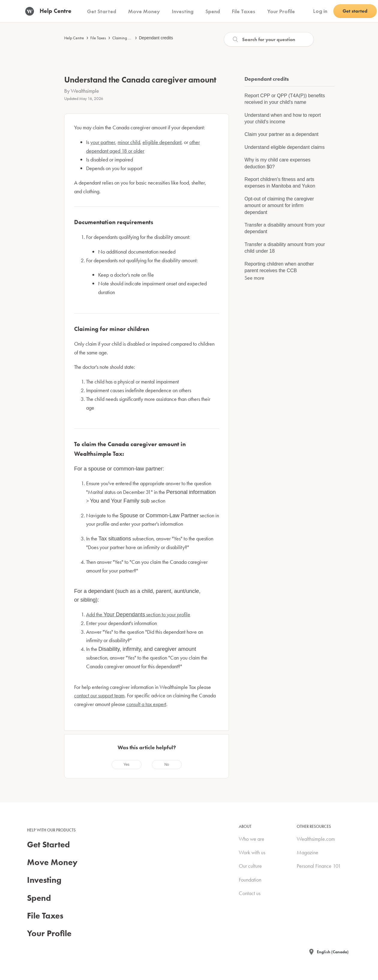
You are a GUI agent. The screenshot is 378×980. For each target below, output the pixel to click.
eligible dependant (162, 142)
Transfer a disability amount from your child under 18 (285, 248)
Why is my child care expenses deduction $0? (277, 163)
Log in (320, 11)
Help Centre (74, 38)
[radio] (127, 765)
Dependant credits (156, 38)
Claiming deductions (129, 38)
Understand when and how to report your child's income (283, 118)
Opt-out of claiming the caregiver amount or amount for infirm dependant (279, 206)
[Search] (269, 39)
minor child (129, 142)
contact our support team (99, 695)
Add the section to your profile (138, 614)
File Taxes (98, 38)
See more (254, 278)
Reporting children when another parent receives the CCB (279, 267)
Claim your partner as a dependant (281, 134)
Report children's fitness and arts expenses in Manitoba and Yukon (280, 183)
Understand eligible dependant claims (285, 147)
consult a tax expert (146, 704)
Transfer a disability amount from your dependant (285, 228)
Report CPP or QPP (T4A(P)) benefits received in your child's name (285, 99)
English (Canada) (333, 952)
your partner (103, 142)
